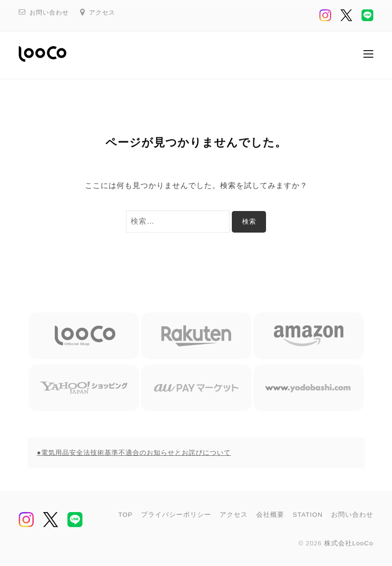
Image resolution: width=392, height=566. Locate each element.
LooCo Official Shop (84, 336)
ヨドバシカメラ (309, 388)
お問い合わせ (49, 12)
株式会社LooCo (349, 543)
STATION (308, 515)
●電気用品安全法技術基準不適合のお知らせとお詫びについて (134, 453)
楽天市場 (196, 336)
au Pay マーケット (196, 388)
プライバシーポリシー (176, 515)
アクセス (102, 12)
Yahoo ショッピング (84, 388)
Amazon (309, 336)
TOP (125, 515)
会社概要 (270, 515)
